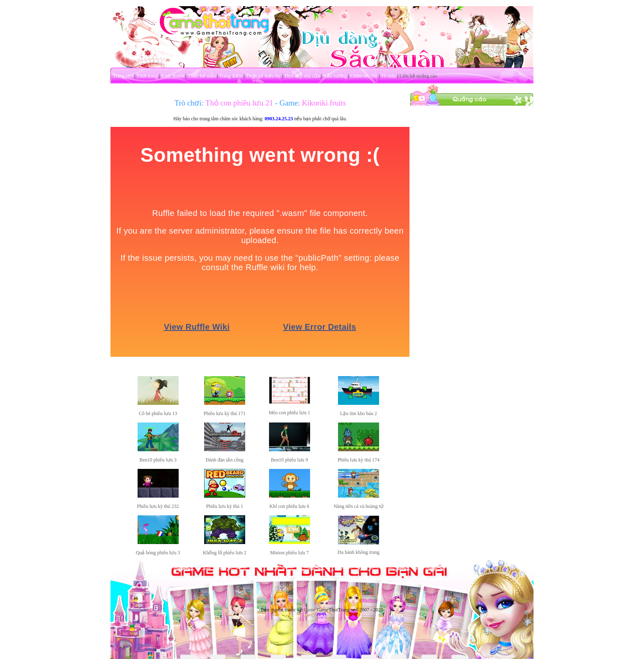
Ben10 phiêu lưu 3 (158, 460)
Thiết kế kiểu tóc (263, 76)
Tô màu (388, 76)
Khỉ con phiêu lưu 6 (289, 506)
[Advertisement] (472, 229)
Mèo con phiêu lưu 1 (289, 413)
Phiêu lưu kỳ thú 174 (359, 460)
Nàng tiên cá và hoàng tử (359, 506)
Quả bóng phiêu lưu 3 (158, 553)
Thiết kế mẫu (202, 76)
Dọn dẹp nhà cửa (302, 76)
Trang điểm (231, 76)
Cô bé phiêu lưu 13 (158, 413)
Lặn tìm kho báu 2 (359, 413)
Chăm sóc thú (364, 76)
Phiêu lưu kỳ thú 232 (158, 506)
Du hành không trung (359, 552)
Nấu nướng (335, 76)
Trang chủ (123, 76)
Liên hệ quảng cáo (419, 76)
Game (310, 610)
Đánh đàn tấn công (225, 460)
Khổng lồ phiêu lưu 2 (225, 553)
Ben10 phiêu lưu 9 (289, 460)
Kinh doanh (172, 76)
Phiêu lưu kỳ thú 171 (225, 413)
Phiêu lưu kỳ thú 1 (225, 506)
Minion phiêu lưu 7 (289, 553)
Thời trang (147, 76)
